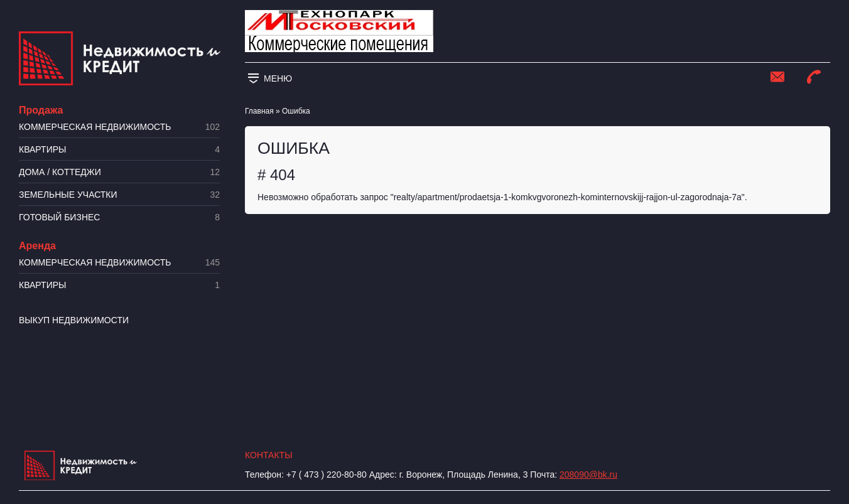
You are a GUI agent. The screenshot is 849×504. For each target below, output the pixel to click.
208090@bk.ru (588, 475)
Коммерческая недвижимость (119, 127)
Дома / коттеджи (119, 172)
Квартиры (119, 150)
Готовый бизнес (119, 217)
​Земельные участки (119, 195)
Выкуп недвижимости (74, 320)
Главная (259, 111)
